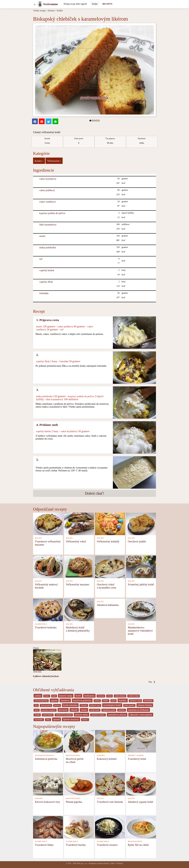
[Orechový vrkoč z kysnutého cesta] (110, 567)
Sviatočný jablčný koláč (141, 584)
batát (54, 696)
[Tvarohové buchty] (79, 827)
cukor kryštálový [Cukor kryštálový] (48, 179)
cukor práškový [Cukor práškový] (47, 190)
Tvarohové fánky (44, 845)
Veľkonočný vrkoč (76, 541)
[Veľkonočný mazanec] (79, 567)
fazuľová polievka (82, 700)
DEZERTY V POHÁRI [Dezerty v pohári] (136, 755)
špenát (57, 719)
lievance (84, 705)
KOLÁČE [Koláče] (38, 538)
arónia (38, 696)
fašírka (97, 701)
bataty (47, 696)
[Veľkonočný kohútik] (110, 524)
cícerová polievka (41, 701)
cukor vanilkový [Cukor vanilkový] (48, 202)
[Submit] (95, 4)
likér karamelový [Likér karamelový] (48, 225)
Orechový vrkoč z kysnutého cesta (107, 586)
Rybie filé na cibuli (138, 845)
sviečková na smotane (64, 715)
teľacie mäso (82, 715)
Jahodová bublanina (108, 605)
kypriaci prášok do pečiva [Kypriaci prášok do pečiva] (52, 213)
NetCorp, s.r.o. (82, 863)
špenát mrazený (71, 719)
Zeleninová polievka (46, 759)
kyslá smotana (70, 705)
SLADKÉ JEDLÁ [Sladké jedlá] (41, 624)
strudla (37, 715)
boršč (78, 696)
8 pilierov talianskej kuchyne (46, 676)
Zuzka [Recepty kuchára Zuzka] (47, 143)
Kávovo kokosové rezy (48, 802)
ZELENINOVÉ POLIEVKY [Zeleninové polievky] (45, 755)
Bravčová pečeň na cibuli (75, 760)
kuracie (57, 705)
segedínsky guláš (109, 710)
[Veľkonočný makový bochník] (48, 567)
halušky (123, 700)
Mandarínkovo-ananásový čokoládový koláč (140, 631)
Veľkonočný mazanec (78, 584)
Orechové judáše (137, 541)
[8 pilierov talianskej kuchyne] (47, 660)
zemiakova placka (117, 715)
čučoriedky (39, 720)
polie (37, 710)
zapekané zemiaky (98, 715)
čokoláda (44, 293)
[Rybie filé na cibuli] (141, 827)
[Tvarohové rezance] (110, 827)
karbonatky (148, 701)
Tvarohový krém (137, 759)
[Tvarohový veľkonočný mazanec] (48, 524)
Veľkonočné (54, 161)
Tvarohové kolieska (46, 627)
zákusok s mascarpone (141, 715)
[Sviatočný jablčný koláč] (141, 567)
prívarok (63, 710)
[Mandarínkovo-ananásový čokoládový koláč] (141, 610)
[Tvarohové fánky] (48, 827)
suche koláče (48, 715)
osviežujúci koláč (112, 705)
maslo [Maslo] (42, 236)
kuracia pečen (46, 705)
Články (36, 648)
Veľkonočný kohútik (108, 541)
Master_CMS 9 (110, 863)
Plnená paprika (74, 802)
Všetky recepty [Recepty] (39, 11)
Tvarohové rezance (107, 845)
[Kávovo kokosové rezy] (48, 784)
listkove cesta (95, 705)
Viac (152, 682)
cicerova (101, 696)
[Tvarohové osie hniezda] (110, 784)
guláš (113, 701)
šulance (85, 720)
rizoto (84, 710)
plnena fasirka (145, 705)
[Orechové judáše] (141, 524)
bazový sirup (66, 696)
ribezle (74, 710)
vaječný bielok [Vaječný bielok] (47, 270)
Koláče (60, 11)
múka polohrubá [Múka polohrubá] (48, 247)
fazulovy (65, 700)
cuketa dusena (120, 696)
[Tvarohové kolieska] (48, 610)
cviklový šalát (134, 696)
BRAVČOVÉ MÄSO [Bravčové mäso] (73, 755)
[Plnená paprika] (79, 784)
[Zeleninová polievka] (48, 741)
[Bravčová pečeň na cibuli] (79, 741)
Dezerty (51, 11)
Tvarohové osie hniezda (110, 802)
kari (36, 705)
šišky (48, 720)
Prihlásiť (120, 863)
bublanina (89, 696)
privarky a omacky (49, 710)
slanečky (122, 710)
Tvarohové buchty (76, 845)
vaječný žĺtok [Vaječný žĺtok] (46, 282)
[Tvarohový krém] (141, 741)
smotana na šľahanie (138, 710)
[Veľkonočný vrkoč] (79, 524)
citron (109, 696)
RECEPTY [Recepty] (107, 4)
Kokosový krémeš (107, 759)
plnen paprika (129, 705)
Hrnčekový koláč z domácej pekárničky (78, 629)
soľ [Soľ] (41, 259)
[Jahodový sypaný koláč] (141, 784)
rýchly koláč (95, 710)
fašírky (106, 701)
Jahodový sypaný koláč (141, 802)
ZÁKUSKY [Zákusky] (101, 755)
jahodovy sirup (135, 701)
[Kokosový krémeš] (110, 741)
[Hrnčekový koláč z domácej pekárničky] (79, 610)
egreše (54, 700)
